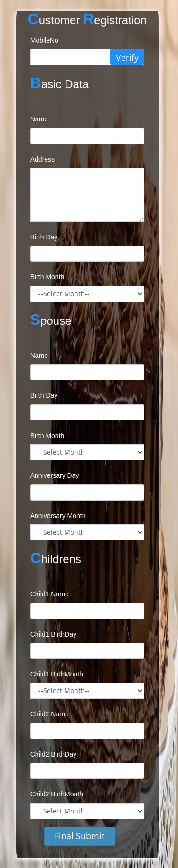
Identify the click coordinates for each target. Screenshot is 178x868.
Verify (127, 57)
